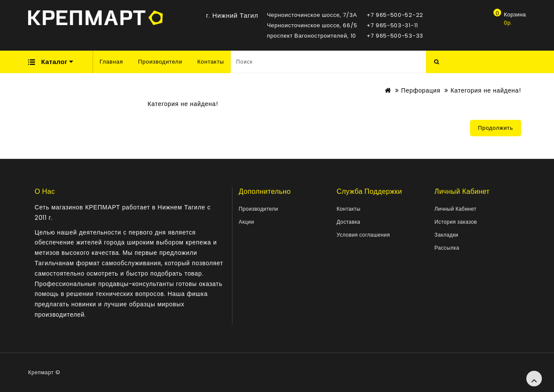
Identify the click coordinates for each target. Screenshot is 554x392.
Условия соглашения (363, 235)
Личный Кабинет (456, 209)
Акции (247, 222)
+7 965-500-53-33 (395, 36)
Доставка (349, 222)
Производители (160, 62)
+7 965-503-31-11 (392, 25)
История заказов (456, 222)
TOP (534, 379)
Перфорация (421, 90)
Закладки (446, 235)
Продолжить (495, 128)
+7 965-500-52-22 (395, 15)
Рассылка (447, 248)
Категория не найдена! (486, 90)
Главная (111, 62)
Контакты (211, 62)
